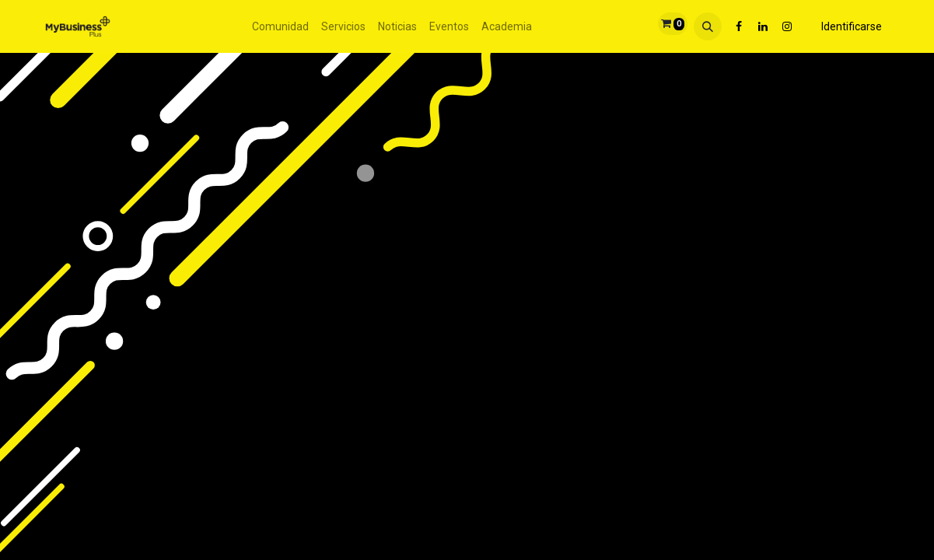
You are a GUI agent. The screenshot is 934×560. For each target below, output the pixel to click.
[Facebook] (739, 26)
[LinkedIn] (763, 26)
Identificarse (852, 26)
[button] (708, 26)
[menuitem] (280, 27)
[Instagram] (787, 26)
